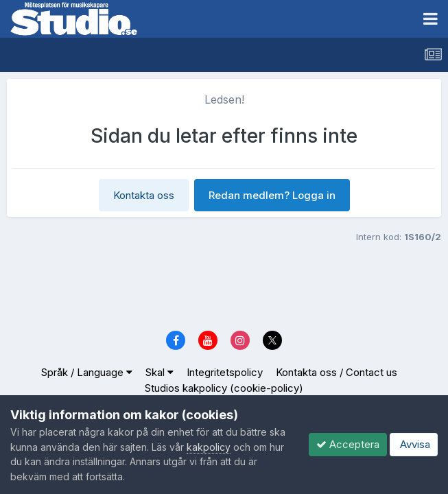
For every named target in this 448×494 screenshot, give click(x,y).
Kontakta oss (144, 195)
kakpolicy (209, 447)
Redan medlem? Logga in (272, 195)
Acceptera (348, 444)
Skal (160, 372)
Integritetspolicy (225, 372)
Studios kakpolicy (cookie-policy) (224, 388)
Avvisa (414, 444)
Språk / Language (87, 372)
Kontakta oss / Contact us (337, 372)
